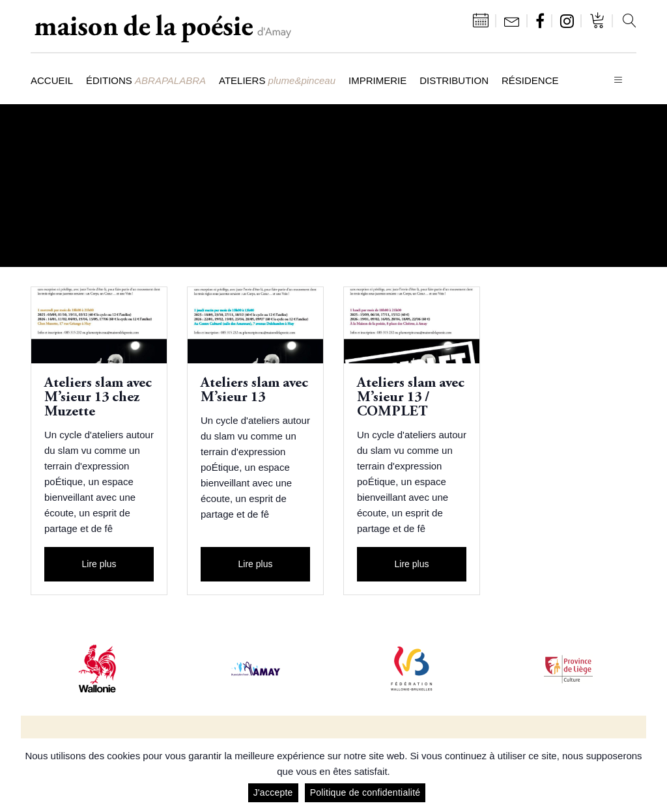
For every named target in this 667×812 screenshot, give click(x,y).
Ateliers (277, 80)
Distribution (454, 80)
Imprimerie (377, 80)
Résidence (530, 80)
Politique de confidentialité (365, 792)
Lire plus (99, 564)
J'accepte (273, 792)
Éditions (146, 80)
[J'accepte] (651, 776)
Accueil (52, 80)
